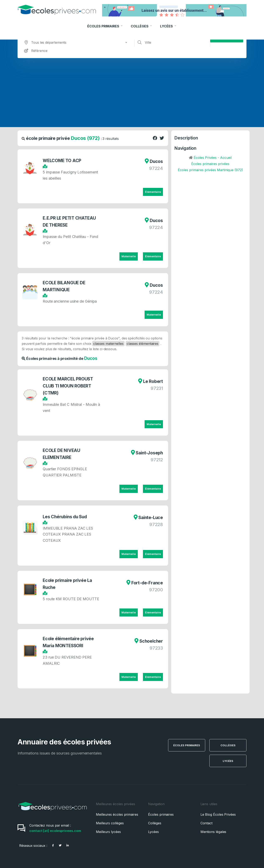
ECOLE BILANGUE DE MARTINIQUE (65, 286)
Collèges (142, 22)
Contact (206, 823)
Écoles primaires (161, 814)
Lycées (169, 22)
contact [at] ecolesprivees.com (55, 831)
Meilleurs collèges (110, 823)
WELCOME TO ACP (63, 161)
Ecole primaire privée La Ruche (68, 584)
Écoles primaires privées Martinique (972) (210, 170)
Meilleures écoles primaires (117, 814)
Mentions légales (213, 832)
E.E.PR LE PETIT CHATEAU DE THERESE (70, 222)
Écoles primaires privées (210, 164)
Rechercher (227, 36)
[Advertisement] (132, 89)
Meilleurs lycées (108, 832)
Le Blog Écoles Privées (218, 814)
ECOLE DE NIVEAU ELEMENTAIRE (62, 454)
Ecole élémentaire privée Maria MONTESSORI (69, 642)
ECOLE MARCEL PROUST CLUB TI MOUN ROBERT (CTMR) (69, 386)
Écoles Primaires (105, 22)
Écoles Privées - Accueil (213, 158)
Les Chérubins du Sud (66, 517)
